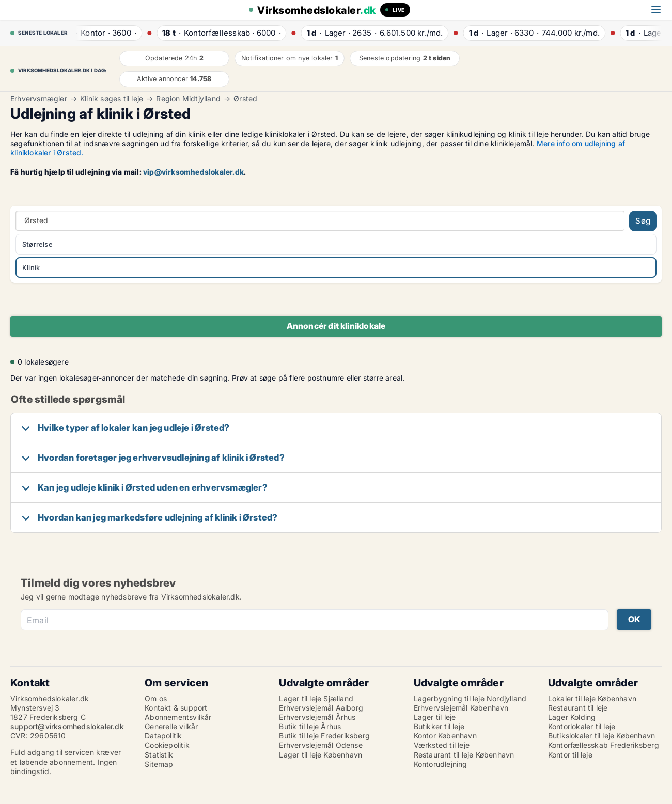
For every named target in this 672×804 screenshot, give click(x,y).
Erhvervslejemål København (461, 708)
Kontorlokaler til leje (582, 726)
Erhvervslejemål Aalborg (321, 708)
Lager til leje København (321, 755)
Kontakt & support (176, 708)
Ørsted (245, 99)
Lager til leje (435, 717)
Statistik (159, 755)
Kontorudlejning (441, 764)
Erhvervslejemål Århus (317, 717)
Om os (156, 698)
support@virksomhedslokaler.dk (67, 726)
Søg (643, 221)
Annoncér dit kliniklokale (336, 326)
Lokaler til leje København (592, 698)
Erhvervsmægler (39, 99)
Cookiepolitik (167, 745)
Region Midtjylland (188, 99)
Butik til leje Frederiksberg (324, 736)
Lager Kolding (572, 717)
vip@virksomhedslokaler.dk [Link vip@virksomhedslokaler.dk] (193, 172)
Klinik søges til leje (112, 99)
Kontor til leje (570, 755)
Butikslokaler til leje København (601, 736)
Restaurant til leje (578, 708)
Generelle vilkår (171, 726)
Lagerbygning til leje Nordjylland (470, 698)
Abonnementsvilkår (178, 717)
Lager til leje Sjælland (316, 698)
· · (103, 33)
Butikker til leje (439, 726)
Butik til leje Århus (310, 726)
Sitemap (159, 764)
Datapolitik (163, 736)
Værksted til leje (442, 745)
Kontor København (445, 736)
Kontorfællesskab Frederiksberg (604, 745)
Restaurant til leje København (464, 755)
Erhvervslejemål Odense (321, 745)
